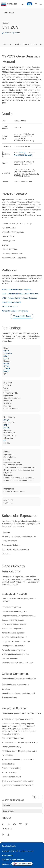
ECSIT (6, 356)
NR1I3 (6, 425)
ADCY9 (6, 359)
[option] (5, 23)
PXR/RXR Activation (10, 307)
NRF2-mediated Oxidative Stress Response (19, 298)
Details (17, 44)
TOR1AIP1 (8, 353)
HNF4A (6, 364)
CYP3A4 (7, 351)
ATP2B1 (7, 369)
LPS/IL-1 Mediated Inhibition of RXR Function (20, 294)
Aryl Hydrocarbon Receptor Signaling (17, 289)
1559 (23, 152)
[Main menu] (41, 4)
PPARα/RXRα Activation (11, 302)
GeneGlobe (12, 4)
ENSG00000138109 (23, 155)
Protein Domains (30, 44)
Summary (7, 44)
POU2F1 (7, 428)
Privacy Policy (7, 856)
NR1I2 (6, 371)
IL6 (5, 441)
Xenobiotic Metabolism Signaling (15, 311)
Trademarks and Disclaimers (13, 860)
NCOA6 (6, 366)
